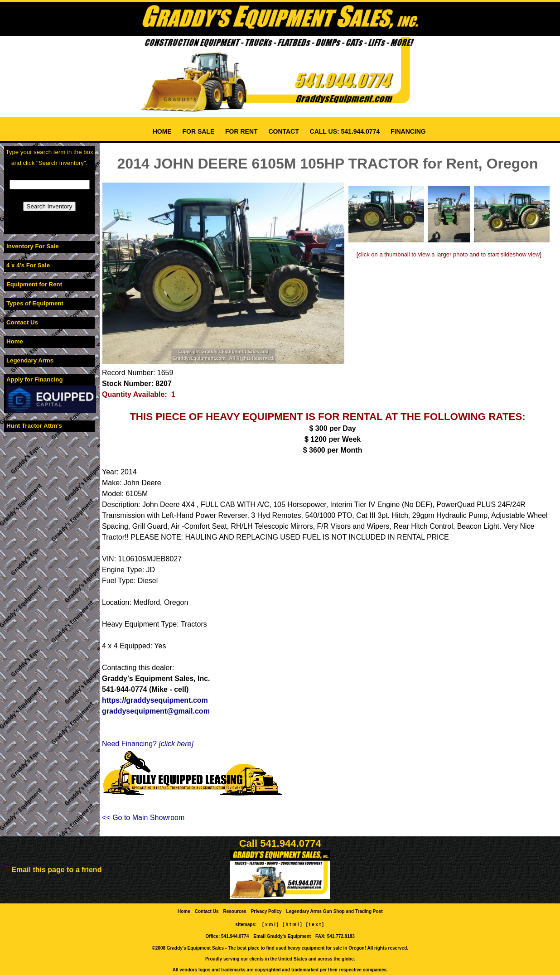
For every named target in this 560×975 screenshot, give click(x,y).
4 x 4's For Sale (28, 265)
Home (15, 341)
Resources (235, 911)
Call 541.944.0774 (280, 843)
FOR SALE (199, 131)
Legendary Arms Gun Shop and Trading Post (335, 911)
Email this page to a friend (56, 870)
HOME (162, 131)
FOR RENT (241, 131)
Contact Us (22, 322)
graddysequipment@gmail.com (156, 711)
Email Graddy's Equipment (282, 936)
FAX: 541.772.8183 (335, 936)
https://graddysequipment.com (155, 700)
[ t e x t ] (315, 924)
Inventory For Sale (33, 246)
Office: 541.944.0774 (227, 936)
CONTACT (284, 131)
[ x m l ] (270, 924)
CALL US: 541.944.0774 (345, 131)
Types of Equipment (35, 303)
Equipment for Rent (34, 284)
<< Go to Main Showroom (143, 818)
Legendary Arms (30, 360)
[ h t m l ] (292, 924)
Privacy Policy (266, 911)
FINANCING (408, 131)
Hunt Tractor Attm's (34, 426)
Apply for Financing (35, 379)
